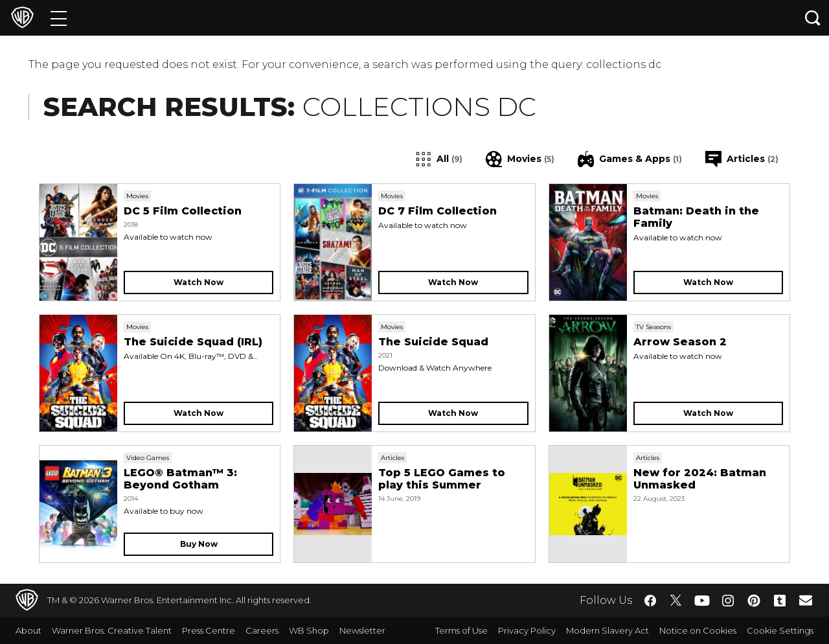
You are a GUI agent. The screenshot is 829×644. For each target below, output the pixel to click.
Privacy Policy (527, 630)
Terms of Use (461, 630)
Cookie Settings (780, 630)
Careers (262, 630)
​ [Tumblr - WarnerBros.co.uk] (780, 601)
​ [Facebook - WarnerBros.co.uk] (650, 601)
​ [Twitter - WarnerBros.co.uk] (676, 601)
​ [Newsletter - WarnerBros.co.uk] (806, 600)
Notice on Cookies (698, 630)
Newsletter (362, 630)
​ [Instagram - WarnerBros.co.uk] (728, 601)
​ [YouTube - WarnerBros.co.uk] (702, 600)
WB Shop (309, 630)
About (28, 630)
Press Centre (209, 630)
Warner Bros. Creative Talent (112, 630)
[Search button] (813, 18)
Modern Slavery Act (608, 630)
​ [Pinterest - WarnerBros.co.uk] (754, 601)
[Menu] (59, 18)
